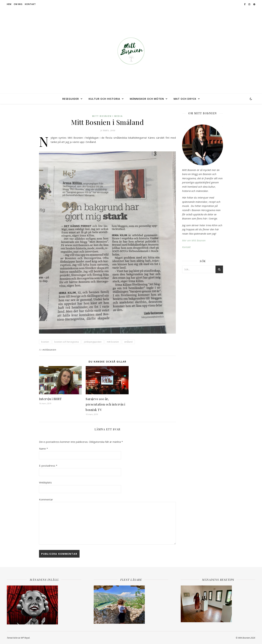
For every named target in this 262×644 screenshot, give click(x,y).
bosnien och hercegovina (67, 342)
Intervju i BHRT (50, 399)
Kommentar (46, 499)
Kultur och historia (104, 99)
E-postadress (48, 466)
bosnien (45, 342)
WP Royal (25, 638)
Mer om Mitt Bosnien (194, 240)
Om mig (18, 4)
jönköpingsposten (93, 342)
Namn (43, 449)
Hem (9, 4)
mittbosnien (49, 350)
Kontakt (30, 4)
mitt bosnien (113, 342)
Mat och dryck (185, 99)
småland (128, 342)
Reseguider (71, 99)
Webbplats (45, 482)
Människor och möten (147, 99)
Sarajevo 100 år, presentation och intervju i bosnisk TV (106, 404)
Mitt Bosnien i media (107, 116)
